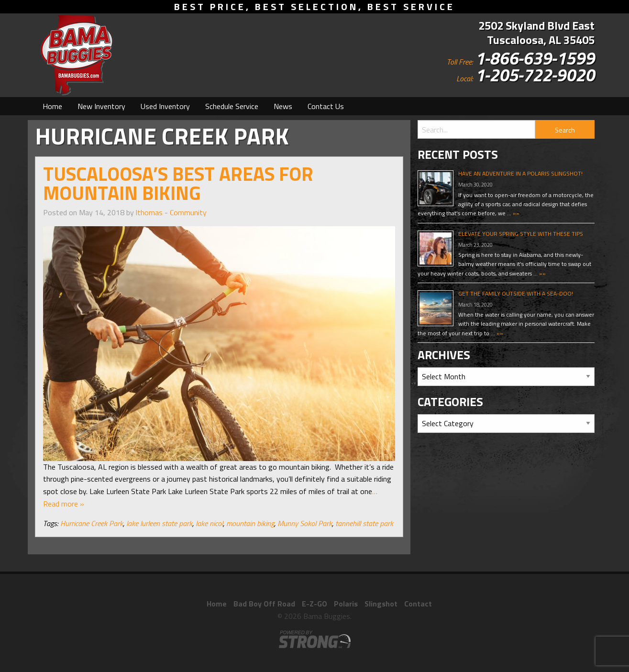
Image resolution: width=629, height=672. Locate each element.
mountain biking (250, 523)
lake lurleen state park (159, 523)
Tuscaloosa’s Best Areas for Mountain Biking (178, 183)
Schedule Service (232, 106)
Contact (418, 604)
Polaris (346, 604)
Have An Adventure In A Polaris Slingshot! (520, 173)
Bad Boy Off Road (264, 604)
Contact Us (326, 106)
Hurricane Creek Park (92, 523)
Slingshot (381, 604)
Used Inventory (165, 106)
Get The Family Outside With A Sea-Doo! (516, 293)
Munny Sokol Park (305, 523)
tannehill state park (364, 523)
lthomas (149, 212)
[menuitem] (52, 106)
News (283, 106)
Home (52, 106)
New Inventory (101, 106)
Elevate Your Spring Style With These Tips (521, 234)
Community (188, 212)
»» (515, 213)
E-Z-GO (314, 604)
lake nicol (209, 523)
